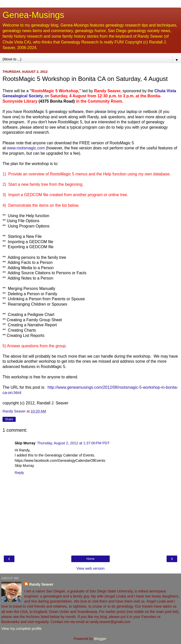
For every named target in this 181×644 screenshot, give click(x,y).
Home (91, 559)
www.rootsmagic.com (26, 148)
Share (9, 419)
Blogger (100, 639)
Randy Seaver (41, 584)
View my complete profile (21, 629)
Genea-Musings (33, 15)
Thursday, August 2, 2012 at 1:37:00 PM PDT (73, 443)
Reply (19, 473)
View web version (91, 568)
